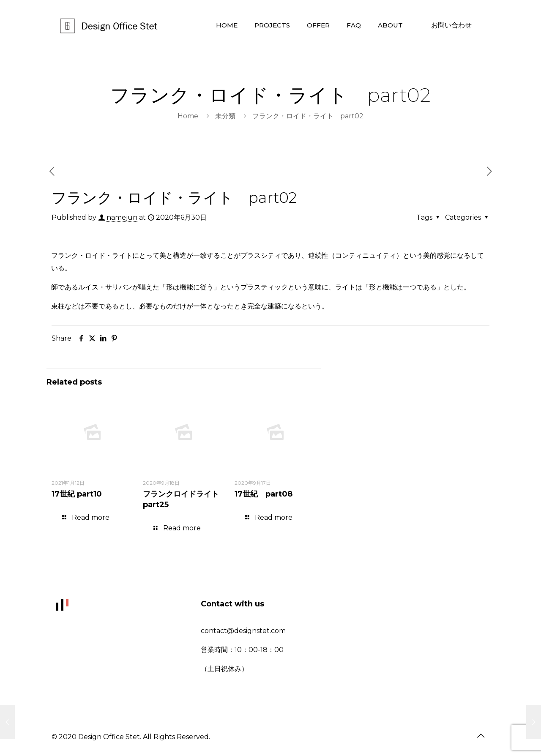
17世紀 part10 (77, 494)
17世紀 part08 (264, 494)
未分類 (225, 116)
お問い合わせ (451, 25)
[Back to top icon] (481, 736)
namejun (122, 217)
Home (188, 116)
